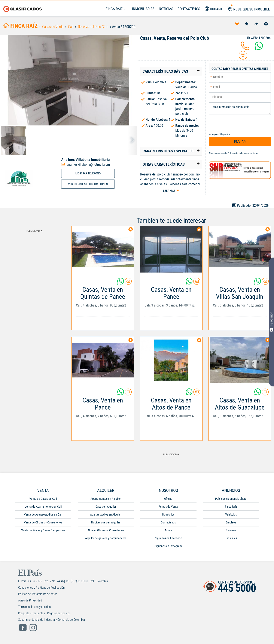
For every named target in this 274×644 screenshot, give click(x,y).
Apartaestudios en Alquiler (106, 514)
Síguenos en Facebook (168, 538)
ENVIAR (240, 142)
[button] (171, 72)
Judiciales (231, 538)
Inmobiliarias (143, 9)
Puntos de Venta (168, 507)
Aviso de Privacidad (30, 600)
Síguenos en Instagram (168, 546)
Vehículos (231, 514)
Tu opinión (272, 322)
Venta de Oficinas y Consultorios (43, 522)
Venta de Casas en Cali (43, 499)
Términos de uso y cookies (34, 607)
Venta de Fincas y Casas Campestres (43, 530)
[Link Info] (103, 304)
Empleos (231, 522)
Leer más (169, 191)
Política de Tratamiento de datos (243, 153)
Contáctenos (168, 522)
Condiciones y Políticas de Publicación (41, 588)
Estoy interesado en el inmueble (240, 109)
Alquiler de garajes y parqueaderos (106, 538)
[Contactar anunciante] (128, 283)
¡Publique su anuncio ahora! (231, 499)
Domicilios (168, 514)
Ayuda (168, 530)
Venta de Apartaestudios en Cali (43, 514)
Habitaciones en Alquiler (106, 522)
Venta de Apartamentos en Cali (43, 507)
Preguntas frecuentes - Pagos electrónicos (44, 613)
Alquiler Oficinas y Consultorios (106, 530)
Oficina (168, 499)
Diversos (231, 530)
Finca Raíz (116, 9)
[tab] (171, 72)
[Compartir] (256, 24)
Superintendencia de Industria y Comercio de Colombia (51, 620)
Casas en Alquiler (106, 507)
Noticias (166, 9)
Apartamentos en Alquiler (106, 499)
